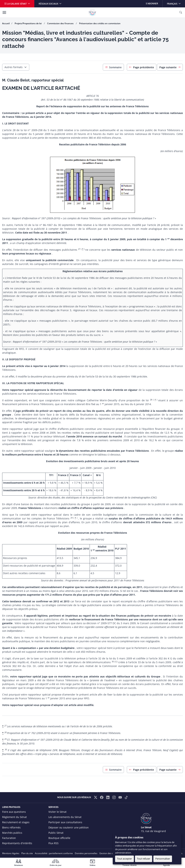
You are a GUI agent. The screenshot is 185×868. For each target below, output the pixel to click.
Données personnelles (86, 853)
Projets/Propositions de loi (28, 23)
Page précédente (142, 67)
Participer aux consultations (65, 822)
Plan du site (27, 853)
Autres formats (14, 67)
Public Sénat (56, 833)
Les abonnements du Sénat (65, 817)
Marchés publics (12, 833)
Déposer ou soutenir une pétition (69, 827)
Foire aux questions (14, 812)
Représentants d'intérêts (17, 843)
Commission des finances (61, 23)
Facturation (9, 838)
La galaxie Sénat (16, 4)
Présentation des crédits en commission (100, 23)
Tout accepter (124, 859)
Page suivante (170, 67)
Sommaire (113, 67)
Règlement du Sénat (14, 817)
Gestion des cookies (109, 853)
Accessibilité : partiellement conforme (54, 853)
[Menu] (4, 12)
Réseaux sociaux (49, 4)
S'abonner (152, 4)
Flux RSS (53, 843)
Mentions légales (11, 853)
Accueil (6, 23)
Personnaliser (163, 859)
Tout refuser (144, 859)
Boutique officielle (59, 838)
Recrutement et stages (16, 822)
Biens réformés (11, 827)
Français (176, 3)
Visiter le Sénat (57, 812)
